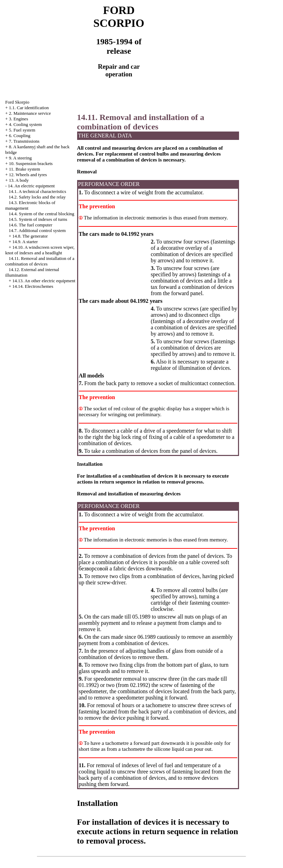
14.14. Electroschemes (33, 286)
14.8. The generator (30, 236)
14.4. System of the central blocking (42, 214)
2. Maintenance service (30, 113)
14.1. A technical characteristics (38, 191)
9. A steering (20, 158)
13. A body (19, 180)
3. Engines (19, 119)
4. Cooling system (25, 124)
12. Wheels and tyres (28, 175)
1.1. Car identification (29, 108)
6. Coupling (20, 136)
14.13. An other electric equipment (44, 281)
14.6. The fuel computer (31, 225)
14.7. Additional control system (37, 230)
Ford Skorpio (17, 102)
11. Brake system (25, 169)
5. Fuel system (22, 130)
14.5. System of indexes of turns (38, 219)
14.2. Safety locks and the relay (37, 197)
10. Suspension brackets (31, 163)
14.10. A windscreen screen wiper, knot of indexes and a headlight (40, 250)
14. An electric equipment (31, 186)
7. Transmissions (24, 141)
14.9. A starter (25, 242)
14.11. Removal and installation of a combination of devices (40, 261)
